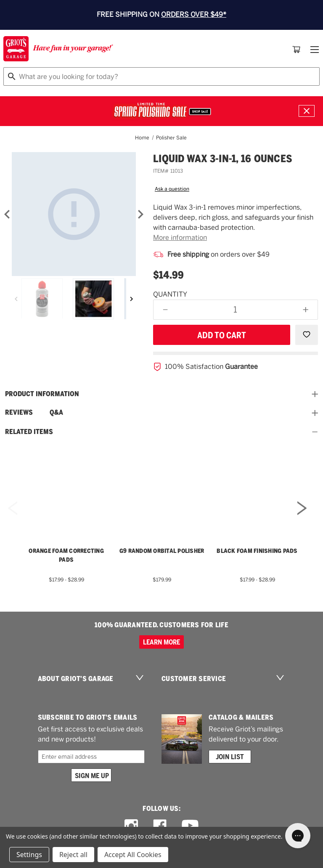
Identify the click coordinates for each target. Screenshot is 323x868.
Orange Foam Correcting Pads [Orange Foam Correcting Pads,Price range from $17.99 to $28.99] (66, 555)
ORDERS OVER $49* (194, 14)
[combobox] (161, 76)
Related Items (161, 432)
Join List (230, 757)
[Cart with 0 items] (297, 50)
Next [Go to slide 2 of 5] (302, 519)
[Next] (140, 214)
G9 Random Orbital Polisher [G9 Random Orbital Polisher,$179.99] (162, 551)
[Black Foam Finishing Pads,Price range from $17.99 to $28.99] (257, 485)
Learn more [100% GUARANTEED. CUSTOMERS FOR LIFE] (161, 642)
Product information (161, 394)
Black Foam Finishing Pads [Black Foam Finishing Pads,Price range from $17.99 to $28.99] (257, 551)
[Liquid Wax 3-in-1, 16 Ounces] (74, 214)
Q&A (56, 413)
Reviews (19, 413)
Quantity (170, 294)
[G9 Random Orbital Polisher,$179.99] (162, 485)
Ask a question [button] (172, 189)
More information (180, 238)
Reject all (73, 855)
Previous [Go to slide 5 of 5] (13, 519)
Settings (29, 855)
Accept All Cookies (133, 855)
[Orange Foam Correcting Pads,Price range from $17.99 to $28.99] (66, 485)
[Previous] (16, 299)
